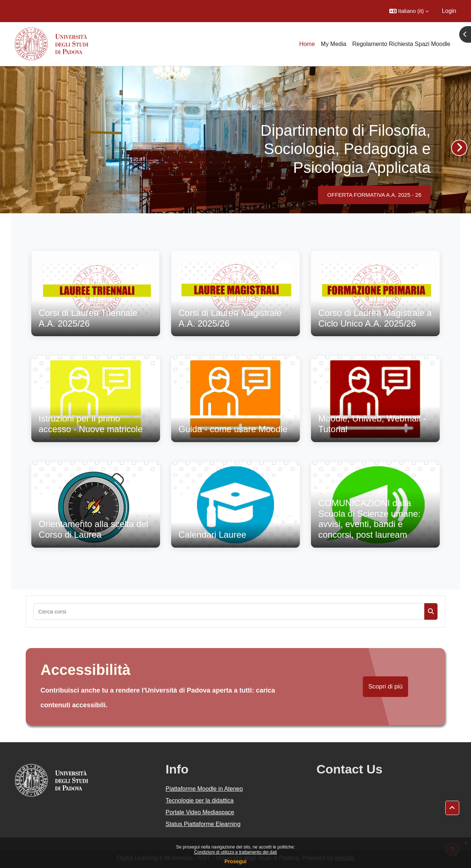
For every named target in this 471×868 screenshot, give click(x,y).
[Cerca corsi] (229, 611)
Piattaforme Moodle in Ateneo (204, 789)
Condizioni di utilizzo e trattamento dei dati (236, 852)
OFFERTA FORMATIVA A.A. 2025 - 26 (374, 195)
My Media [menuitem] (334, 44)
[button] (409, 11)
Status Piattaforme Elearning (203, 824)
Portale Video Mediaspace (200, 812)
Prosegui (235, 861)
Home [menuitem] (307, 44)
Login (449, 11)
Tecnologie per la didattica (200, 801)
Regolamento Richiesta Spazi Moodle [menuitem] (401, 44)
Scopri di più (386, 686)
